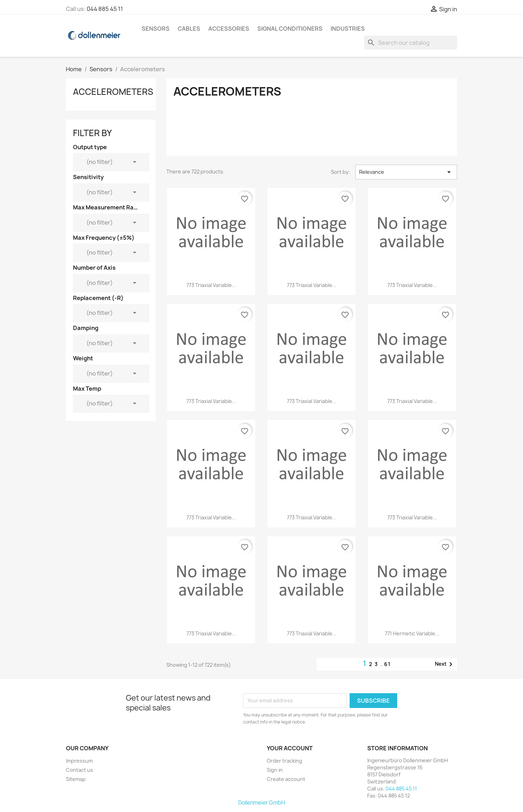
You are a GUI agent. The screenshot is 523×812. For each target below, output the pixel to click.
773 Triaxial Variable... (211, 285)
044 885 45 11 (105, 9)
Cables (189, 29)
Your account (290, 748)
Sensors (156, 29)
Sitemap (76, 779)
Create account (286, 779)
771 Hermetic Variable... (412, 633)
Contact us (79, 770)
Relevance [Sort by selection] (406, 172)
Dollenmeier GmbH (262, 803)
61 (387, 664)
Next (445, 664)
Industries (348, 29)
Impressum (79, 761)
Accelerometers (113, 92)
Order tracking (284, 761)
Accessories (229, 29)
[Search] (411, 43)
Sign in (275, 770)
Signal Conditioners (290, 29)
